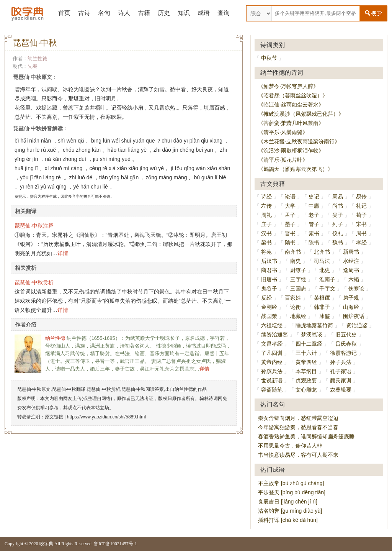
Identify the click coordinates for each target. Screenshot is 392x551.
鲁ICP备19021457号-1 (115, 544)
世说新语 (272, 380)
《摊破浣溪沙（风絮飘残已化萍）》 (301, 114)
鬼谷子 (269, 289)
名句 (104, 13)
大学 (290, 206)
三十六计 (306, 353)
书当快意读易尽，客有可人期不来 (298, 455)
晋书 (290, 233)
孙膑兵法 (272, 371)
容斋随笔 (272, 390)
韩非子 (322, 307)
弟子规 (351, 298)
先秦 (33, 66)
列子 (338, 224)
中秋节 (269, 58)
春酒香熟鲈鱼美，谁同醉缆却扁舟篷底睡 (306, 436)
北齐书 (322, 252)
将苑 (266, 252)
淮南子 (327, 279)
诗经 (266, 197)
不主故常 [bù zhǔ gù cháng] (291, 483)
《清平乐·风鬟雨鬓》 (283, 132)
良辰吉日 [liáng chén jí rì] (288, 502)
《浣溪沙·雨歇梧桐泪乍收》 (291, 151)
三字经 (298, 279)
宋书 (361, 224)
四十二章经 (309, 344)
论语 (290, 197)
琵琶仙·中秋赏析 (34, 282)
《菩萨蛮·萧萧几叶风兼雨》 (291, 123)
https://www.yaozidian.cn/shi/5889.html (106, 417)
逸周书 (351, 270)
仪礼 (338, 233)
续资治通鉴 (274, 335)
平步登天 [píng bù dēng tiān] (292, 492)
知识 (184, 13)
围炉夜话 (354, 316)
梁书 (266, 243)
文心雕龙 (306, 390)
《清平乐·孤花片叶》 (283, 160)
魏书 (338, 243)
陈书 (314, 243)
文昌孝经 (272, 344)
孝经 (361, 243)
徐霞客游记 (343, 353)
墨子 (290, 224)
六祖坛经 (272, 325)
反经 (266, 298)
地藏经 (298, 316)
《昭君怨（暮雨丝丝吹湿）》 (293, 95)
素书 (314, 233)
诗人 (124, 13)
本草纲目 (306, 371)
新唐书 (351, 252)
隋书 (290, 243)
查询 (224, 13)
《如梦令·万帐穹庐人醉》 (288, 86)
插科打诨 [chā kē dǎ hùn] (288, 520)
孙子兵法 (341, 362)
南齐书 (293, 252)
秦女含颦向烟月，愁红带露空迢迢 (298, 418)
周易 (338, 197)
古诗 (84, 13)
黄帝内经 (272, 362)
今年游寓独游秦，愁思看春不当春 (298, 427)
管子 (314, 224)
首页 (64, 13)
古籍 (144, 13)
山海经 (351, 307)
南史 (296, 261)
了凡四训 (272, 353)
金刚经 (269, 307)
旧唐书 (269, 279)
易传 (361, 197)
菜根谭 (322, 298)
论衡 (296, 307)
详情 (63, 253)
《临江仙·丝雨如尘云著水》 (291, 105)
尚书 (338, 206)
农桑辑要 (341, 390)
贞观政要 (306, 380)
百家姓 (293, 298)
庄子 (266, 224)
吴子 (338, 215)
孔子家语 (341, 371)
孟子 (290, 215)
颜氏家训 (341, 380)
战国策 (269, 316)
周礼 (266, 215)
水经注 (351, 261)
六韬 (354, 279)
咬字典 (46, 544)
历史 (164, 13)
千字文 (327, 289)
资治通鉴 (357, 325)
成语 (204, 13)
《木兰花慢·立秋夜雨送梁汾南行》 (299, 141)
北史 (325, 270)
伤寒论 (356, 289)
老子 (314, 215)
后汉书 (269, 261)
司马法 (322, 261)
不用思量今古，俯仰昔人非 (290, 446)
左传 (266, 206)
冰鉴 (325, 316)
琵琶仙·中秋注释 (34, 226)
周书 (361, 233)
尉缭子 (298, 270)
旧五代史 (346, 335)
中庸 (314, 206)
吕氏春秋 (346, 344)
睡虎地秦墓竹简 (314, 325)
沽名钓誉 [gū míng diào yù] (290, 511)
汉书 (266, 233)
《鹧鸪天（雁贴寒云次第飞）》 (296, 169)
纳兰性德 (38, 58)
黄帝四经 (306, 362)
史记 (314, 197)
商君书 (269, 270)
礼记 (361, 206)
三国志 (298, 289)
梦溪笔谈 (312, 335)
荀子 (361, 215)
